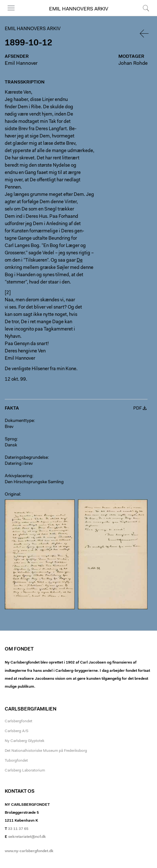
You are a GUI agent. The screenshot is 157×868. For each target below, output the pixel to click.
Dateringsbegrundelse (26, 458)
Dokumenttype (19, 421)
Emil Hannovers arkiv (79, 9)
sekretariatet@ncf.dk (27, 837)
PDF (138, 409)
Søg (146, 8)
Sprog (11, 439)
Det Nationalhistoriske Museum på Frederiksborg (46, 751)
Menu (11, 8)
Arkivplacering (19, 476)
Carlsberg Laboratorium (25, 771)
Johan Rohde (133, 63)
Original (12, 495)
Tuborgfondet (16, 761)
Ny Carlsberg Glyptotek (25, 741)
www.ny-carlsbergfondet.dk (29, 851)
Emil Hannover (21, 63)
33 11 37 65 (18, 829)
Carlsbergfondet (19, 721)
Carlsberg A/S (17, 731)
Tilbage (145, 33)
